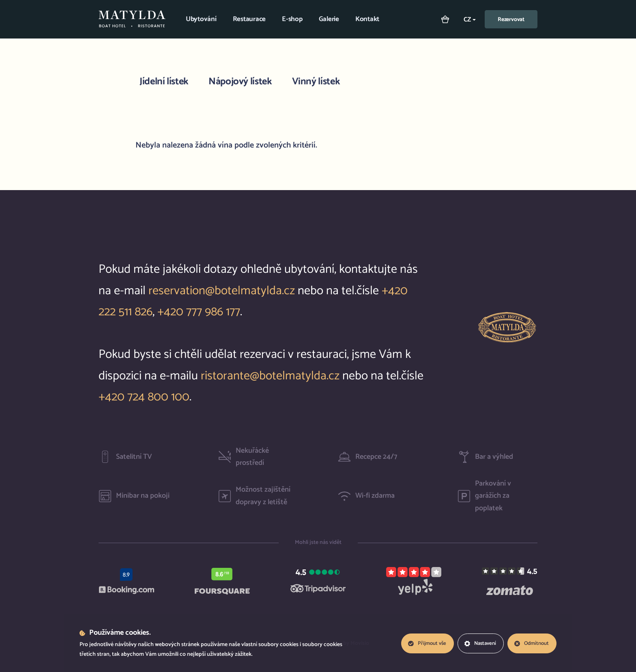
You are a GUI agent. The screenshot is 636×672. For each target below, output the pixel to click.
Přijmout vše (426, 643)
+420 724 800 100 (144, 397)
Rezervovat (511, 20)
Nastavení (479, 643)
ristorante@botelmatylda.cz (270, 376)
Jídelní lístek (164, 82)
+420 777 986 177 (199, 312)
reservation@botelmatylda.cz (222, 291)
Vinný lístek (316, 82)
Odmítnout (531, 643)
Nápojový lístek (240, 82)
